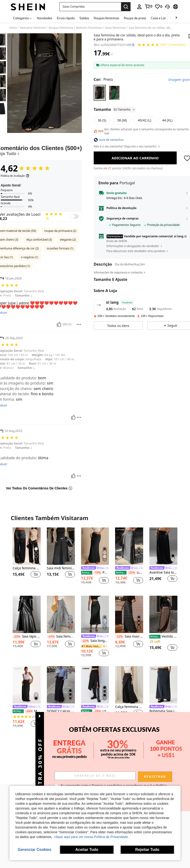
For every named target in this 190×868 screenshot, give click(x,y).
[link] (148, 6)
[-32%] (119, 637)
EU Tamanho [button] (125, 110)
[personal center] (139, 7)
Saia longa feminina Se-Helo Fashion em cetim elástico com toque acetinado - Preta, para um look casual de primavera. (95, 641)
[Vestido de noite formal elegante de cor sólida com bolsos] (163, 614)
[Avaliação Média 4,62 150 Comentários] (161, 45)
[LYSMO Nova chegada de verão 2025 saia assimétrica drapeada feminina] (95, 685)
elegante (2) (68, 240)
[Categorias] (23, 18)
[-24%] (29, 711)
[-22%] (132, 573)
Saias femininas (115, 28)
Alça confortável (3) (39, 240)
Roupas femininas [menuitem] (106, 18)
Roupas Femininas (61, 28)
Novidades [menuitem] (44, 18)
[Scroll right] (176, 18)
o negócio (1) (30, 257)
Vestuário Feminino (33, 28)
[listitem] (27, 558)
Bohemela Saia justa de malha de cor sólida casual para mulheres (163, 711)
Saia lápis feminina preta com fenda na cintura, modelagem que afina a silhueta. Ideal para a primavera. (27, 637)
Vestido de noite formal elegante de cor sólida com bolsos (163, 636)
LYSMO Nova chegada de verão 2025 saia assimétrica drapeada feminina (95, 711)
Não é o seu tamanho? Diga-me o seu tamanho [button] (127, 146)
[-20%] (97, 711)
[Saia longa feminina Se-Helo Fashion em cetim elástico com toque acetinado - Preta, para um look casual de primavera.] (95, 614)
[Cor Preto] (103, 79)
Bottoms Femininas (89, 28)
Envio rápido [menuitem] (66, 18)
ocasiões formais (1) (60, 248)
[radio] (100, 93)
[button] (90, 7)
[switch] (74, 216)
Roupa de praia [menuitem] (135, 18)
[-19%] (97, 573)
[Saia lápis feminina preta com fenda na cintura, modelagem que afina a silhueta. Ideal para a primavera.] (27, 614)
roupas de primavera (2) (60, 231)
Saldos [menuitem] (84, 18)
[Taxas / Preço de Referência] (112, 54)
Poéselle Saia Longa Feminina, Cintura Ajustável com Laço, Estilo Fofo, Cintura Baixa (95, 573)
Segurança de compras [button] (123, 219)
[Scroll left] (171, 18)
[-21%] (51, 637)
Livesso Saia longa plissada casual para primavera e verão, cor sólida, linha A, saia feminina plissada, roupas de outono (129, 573)
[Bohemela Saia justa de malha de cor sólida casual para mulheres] (163, 685)
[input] (95, 776)
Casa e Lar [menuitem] (158, 18)
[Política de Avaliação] (15, 176)
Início (13, 28)
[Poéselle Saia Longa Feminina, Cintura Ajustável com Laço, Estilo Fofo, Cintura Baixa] (95, 546)
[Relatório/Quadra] (79, 324)
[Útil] (59, 324)
